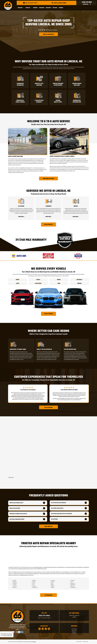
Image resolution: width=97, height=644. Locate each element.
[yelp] (46, 629)
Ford (59, 283)
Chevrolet (79, 280)
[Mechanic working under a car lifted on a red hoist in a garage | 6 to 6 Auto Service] (48, 439)
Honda (59, 280)
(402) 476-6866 (87, 2)
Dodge (18, 280)
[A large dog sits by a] (75, 460)
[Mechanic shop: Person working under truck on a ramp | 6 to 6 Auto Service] (48, 466)
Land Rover (38, 283)
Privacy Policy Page (8, 636)
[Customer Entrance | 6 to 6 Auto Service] (22, 460)
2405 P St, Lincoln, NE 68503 (60, 3)
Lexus (18, 283)
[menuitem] (22, 8)
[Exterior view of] (75, 433)
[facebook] (40, 629)
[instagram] (43, 629)
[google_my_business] (49, 629)
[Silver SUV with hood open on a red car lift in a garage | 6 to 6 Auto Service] (22, 433)
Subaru (79, 283)
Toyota (38, 280)
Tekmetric (34, 642)
